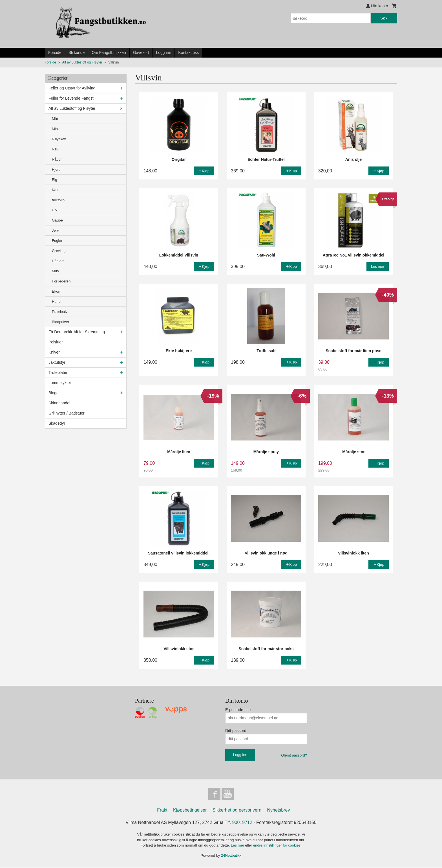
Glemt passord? (294, 755)
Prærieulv (60, 312)
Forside (55, 52)
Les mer (238, 847)
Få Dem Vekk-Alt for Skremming (77, 332)
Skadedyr (57, 423)
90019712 (242, 824)
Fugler (57, 241)
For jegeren (61, 281)
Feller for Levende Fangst (71, 98)
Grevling (59, 251)
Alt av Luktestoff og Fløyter (72, 108)
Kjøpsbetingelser (190, 811)
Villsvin (58, 200)
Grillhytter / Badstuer (67, 413)
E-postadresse (238, 710)
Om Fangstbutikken (109, 52)
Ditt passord (236, 731)
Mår (55, 119)
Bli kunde (77, 52)
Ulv (55, 210)
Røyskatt (59, 139)
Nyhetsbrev (279, 811)
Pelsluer (56, 342)
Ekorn (57, 291)
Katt (55, 190)
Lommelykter (60, 383)
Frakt (162, 811)
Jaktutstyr (57, 362)
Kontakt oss (188, 52)
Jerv (55, 230)
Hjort (56, 169)
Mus (55, 271)
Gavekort (141, 52)
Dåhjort (58, 261)
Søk (384, 18)
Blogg (54, 393)
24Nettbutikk (231, 857)
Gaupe (57, 220)
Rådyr (57, 159)
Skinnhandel (59, 403)
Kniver (54, 352)
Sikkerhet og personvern (237, 811)
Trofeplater (58, 372)
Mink (56, 129)
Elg (55, 180)
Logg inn (163, 52)
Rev (55, 149)
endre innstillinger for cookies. (277, 847)
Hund (56, 302)
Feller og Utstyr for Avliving (72, 88)
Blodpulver (60, 322)
